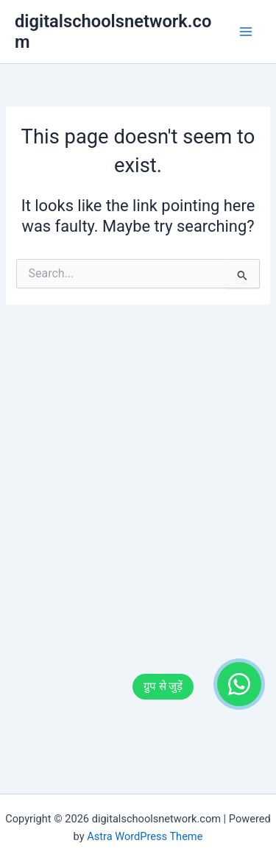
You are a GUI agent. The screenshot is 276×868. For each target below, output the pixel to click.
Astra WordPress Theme (145, 836)
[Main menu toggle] (246, 32)
